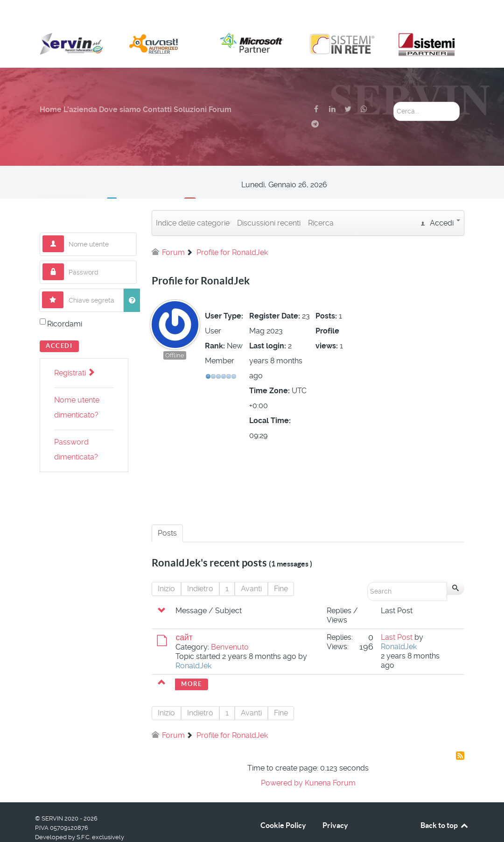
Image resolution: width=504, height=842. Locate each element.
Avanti (251, 568)
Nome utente (64, 215)
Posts (167, 512)
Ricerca (321, 202)
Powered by (282, 762)
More (191, 663)
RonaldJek (193, 645)
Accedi (59, 325)
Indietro (200, 568)
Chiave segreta (64, 271)
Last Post (397, 616)
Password (64, 243)
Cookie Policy (283, 804)
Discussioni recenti (269, 202)
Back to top (445, 804)
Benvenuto (230, 626)
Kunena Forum (330, 762)
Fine (281, 568)
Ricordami (65, 303)
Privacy (335, 804)
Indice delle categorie (193, 202)
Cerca (394, 81)
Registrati (74, 352)
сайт (184, 616)
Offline (175, 335)
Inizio (166, 568)
